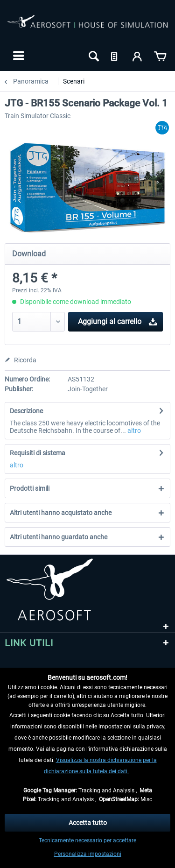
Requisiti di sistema (38, 453)
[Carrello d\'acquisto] (160, 56)
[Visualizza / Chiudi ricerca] (93, 56)
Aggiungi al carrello (118, 320)
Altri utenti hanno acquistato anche (61, 513)
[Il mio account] (138, 56)
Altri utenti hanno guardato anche (59, 537)
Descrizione (26, 411)
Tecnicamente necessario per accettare (87, 840)
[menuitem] (17, 56)
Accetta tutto (88, 823)
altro (133, 430)
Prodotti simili (30, 488)
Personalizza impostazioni (88, 854)
